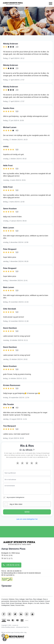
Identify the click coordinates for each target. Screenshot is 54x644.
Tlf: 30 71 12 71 (7, 558)
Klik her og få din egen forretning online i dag (14, 632)
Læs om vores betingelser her (27, 519)
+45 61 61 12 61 (11, 565)
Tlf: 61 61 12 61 (7, 555)
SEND (27, 512)
